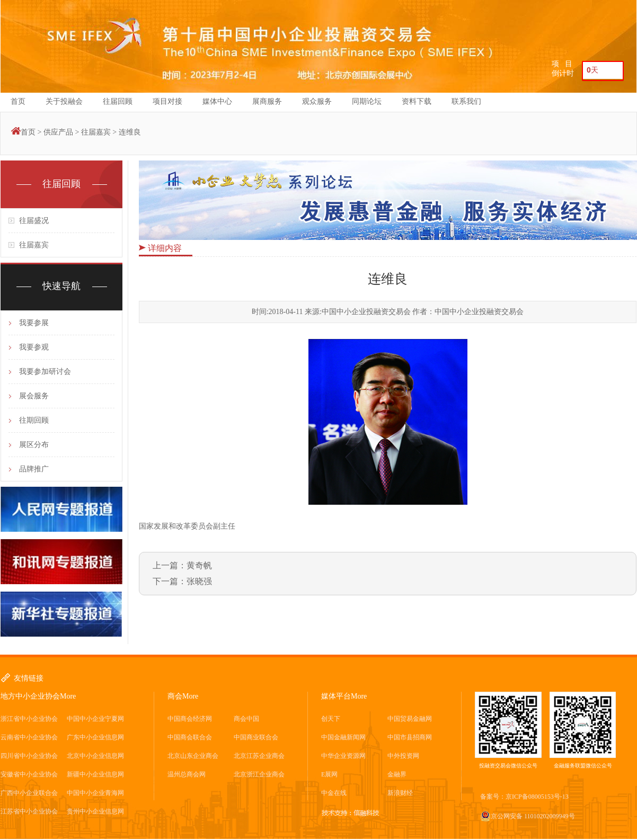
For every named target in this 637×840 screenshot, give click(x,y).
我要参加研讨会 (45, 372)
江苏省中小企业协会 (29, 811)
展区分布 (34, 445)
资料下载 (417, 101)
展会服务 (34, 396)
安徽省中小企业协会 (29, 774)
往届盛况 (34, 221)
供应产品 (58, 132)
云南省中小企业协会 (29, 737)
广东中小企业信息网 (95, 737)
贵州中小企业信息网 (95, 811)
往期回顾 (34, 420)
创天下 (331, 719)
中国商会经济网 (190, 719)
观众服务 (317, 101)
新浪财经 (400, 793)
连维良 (130, 132)
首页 (18, 101)
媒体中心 (217, 101)
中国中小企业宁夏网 (95, 719)
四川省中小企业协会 (29, 756)
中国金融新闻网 (343, 737)
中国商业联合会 (256, 737)
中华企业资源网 (343, 756)
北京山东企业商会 (193, 756)
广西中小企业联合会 (29, 793)
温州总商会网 (187, 774)
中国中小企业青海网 (95, 793)
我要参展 (34, 323)
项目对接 (167, 101)
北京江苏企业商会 (259, 756)
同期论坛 (367, 101)
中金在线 (334, 793)
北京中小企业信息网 (95, 756)
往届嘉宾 (96, 132)
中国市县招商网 (410, 737)
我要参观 (34, 347)
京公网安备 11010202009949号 (528, 816)
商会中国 (246, 719)
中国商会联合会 (190, 737)
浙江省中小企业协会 (29, 719)
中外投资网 (403, 756)
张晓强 (199, 581)
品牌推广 (34, 469)
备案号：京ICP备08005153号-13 (524, 797)
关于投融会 (64, 101)
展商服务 (267, 101)
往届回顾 (118, 101)
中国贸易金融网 (410, 719)
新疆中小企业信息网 (95, 774)
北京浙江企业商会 (259, 774)
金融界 (397, 774)
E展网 (329, 774)
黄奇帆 (199, 565)
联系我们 (466, 101)
